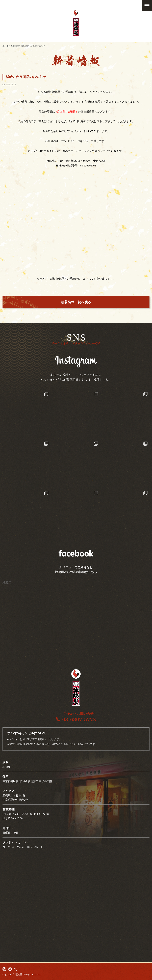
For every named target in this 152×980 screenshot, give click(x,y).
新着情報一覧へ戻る (76, 302)
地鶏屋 (7, 583)
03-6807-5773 (79, 719)
